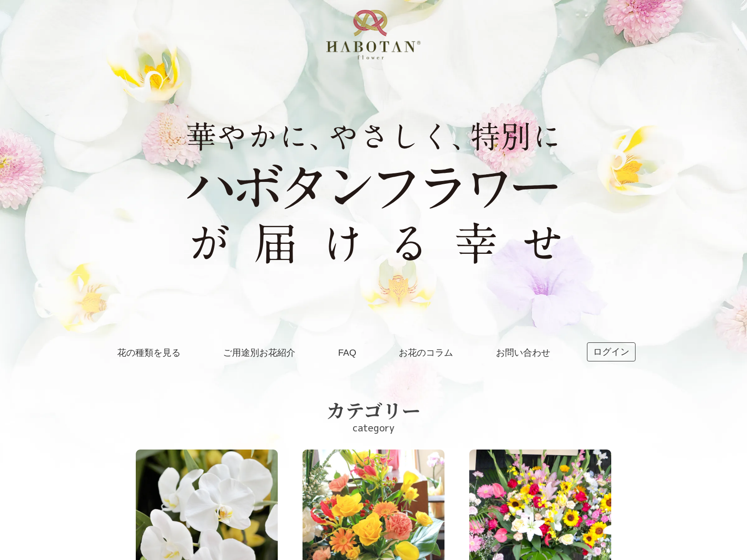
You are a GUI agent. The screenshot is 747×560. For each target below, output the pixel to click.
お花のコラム (426, 353)
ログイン (611, 352)
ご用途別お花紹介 (259, 353)
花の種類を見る (149, 353)
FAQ (347, 353)
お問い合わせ (523, 353)
